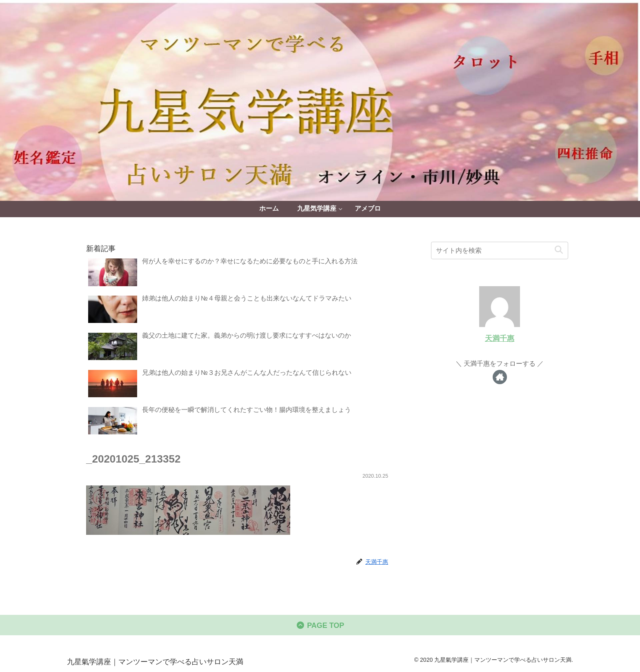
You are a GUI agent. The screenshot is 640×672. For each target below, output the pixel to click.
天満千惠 (500, 338)
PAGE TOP (320, 625)
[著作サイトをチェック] (500, 377)
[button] (559, 250)
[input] (500, 250)
